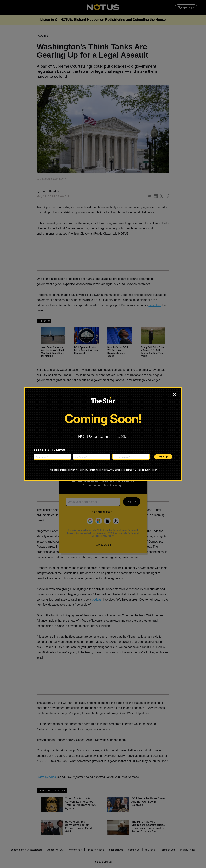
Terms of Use (132, 470)
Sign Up (163, 457)
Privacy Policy (150, 470)
